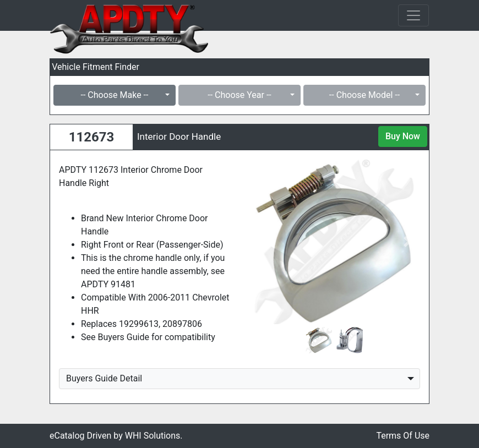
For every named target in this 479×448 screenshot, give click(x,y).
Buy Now (403, 136)
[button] (261, 242)
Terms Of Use (403, 436)
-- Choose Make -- (115, 95)
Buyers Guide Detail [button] (104, 378)
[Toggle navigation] (413, 15)
